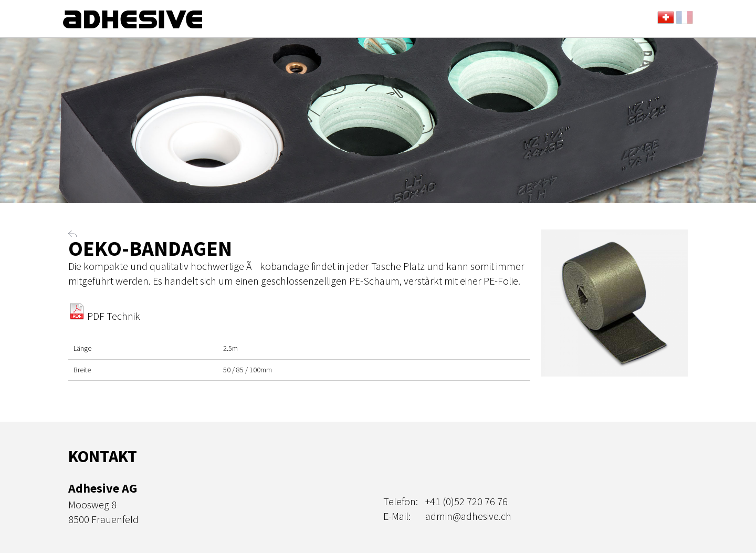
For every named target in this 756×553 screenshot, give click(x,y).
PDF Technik (104, 316)
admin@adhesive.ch (468, 516)
